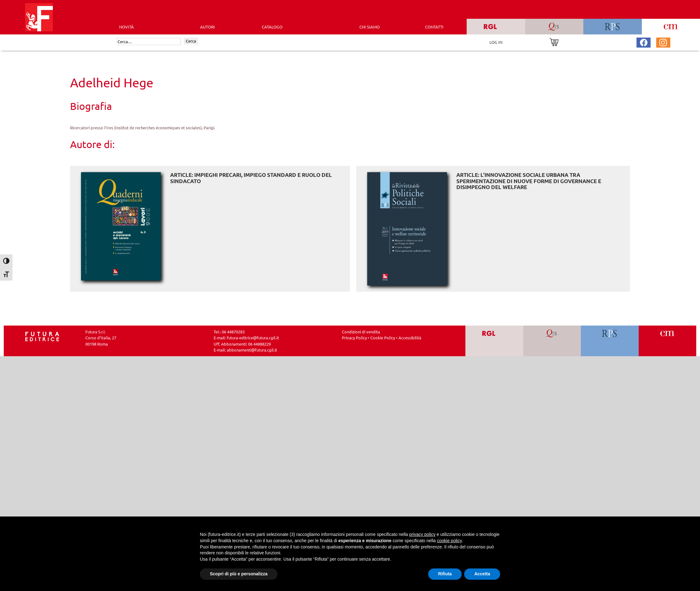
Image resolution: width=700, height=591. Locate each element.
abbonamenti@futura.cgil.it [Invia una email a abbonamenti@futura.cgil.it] (252, 350)
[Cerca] (149, 42)
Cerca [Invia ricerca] (191, 41)
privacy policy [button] (422, 534)
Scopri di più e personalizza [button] (239, 574)
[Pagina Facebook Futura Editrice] (644, 42)
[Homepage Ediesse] (42, 336)
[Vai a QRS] (552, 341)
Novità (127, 27)
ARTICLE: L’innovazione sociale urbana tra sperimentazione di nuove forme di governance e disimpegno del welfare (529, 181)
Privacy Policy (354, 338)
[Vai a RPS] (610, 341)
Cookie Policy (383, 338)
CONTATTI (434, 27)
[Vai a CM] (667, 341)
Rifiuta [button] (445, 574)
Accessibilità (410, 338)
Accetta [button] (482, 574)
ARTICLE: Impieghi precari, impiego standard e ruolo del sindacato (251, 178)
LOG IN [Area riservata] (496, 42)
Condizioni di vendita (361, 332)
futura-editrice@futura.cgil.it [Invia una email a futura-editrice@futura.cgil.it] (253, 338)
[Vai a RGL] (494, 341)
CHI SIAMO (370, 27)
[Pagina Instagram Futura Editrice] (663, 42)
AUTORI (208, 27)
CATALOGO (272, 27)
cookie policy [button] (449, 541)
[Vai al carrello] (554, 41)
